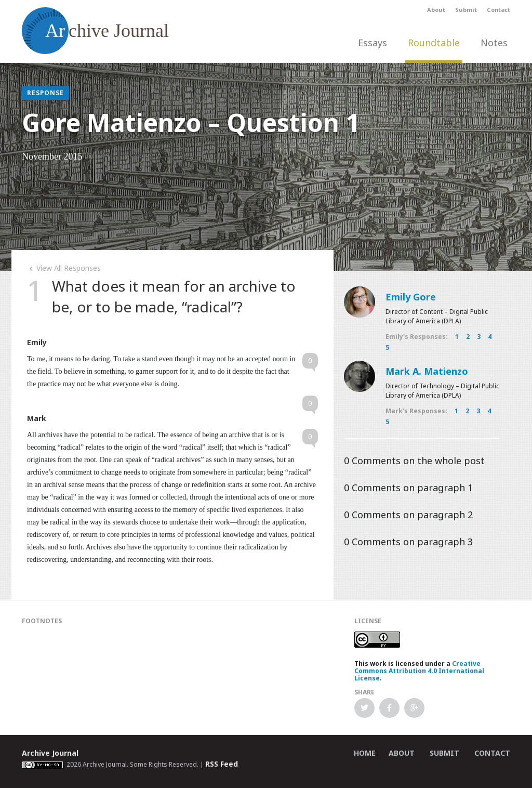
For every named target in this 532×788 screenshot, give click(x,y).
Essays (373, 43)
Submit (466, 10)
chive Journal (95, 31)
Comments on (414, 461)
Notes (494, 43)
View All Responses (64, 268)
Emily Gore (411, 297)
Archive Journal (50, 753)
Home (365, 753)
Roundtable (434, 43)
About (436, 10)
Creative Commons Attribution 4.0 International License (419, 671)
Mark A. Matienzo (427, 371)
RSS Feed (222, 764)
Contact (498, 10)
